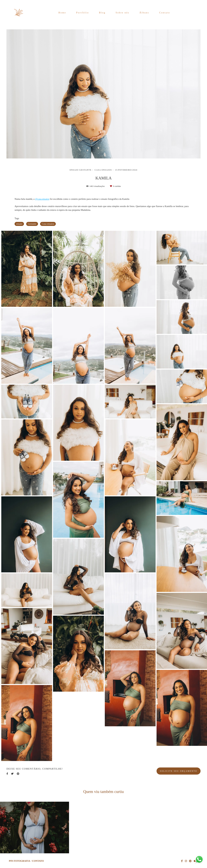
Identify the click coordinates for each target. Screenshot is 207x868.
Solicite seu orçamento (179, 771)
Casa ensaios (48, 224)
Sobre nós (122, 13)
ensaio (19, 224)
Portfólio (83, 13)
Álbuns (144, 13)
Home (62, 13)
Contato (165, 13)
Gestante (32, 224)
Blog (102, 13)
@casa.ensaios (42, 199)
